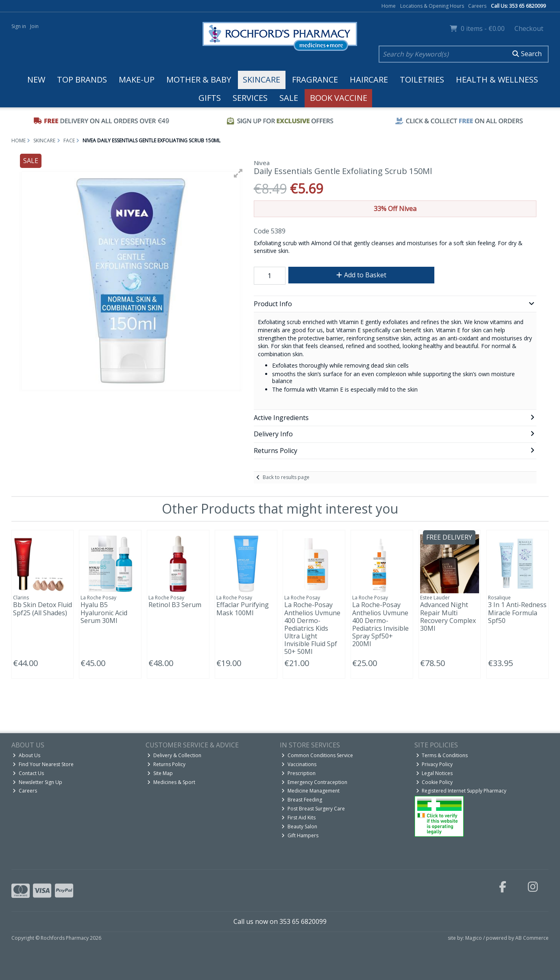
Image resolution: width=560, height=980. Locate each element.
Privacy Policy (435, 764)
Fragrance (315, 79)
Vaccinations (299, 764)
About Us (26, 755)
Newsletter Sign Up (37, 782)
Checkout (529, 28)
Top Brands (82, 79)
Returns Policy (166, 764)
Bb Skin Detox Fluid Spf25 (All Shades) (42, 609)
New (36, 79)
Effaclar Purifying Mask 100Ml (243, 609)
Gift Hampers (300, 835)
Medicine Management (311, 791)
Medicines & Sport (171, 782)
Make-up (137, 79)
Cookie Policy (435, 782)
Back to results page (286, 477)
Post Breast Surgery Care (313, 809)
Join (34, 26)
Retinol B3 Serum (175, 605)
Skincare (261, 79)
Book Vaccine (339, 98)
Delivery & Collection (174, 755)
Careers (477, 6)
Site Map (160, 773)
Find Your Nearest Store (43, 764)
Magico (474, 938)
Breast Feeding (302, 800)
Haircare (369, 79)
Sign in (19, 26)
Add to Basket (361, 275)
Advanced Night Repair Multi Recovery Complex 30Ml (448, 616)
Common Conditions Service (317, 755)
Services (250, 98)
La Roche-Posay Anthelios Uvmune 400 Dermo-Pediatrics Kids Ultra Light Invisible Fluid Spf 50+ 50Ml (312, 628)
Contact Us (28, 773)
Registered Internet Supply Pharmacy (461, 791)
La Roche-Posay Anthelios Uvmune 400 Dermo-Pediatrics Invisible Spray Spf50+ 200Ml (380, 624)
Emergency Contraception (314, 782)
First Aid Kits (299, 818)
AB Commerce (532, 938)
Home (389, 6)
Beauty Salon (299, 826)
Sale (289, 98)
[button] (238, 173)
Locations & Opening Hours (432, 6)
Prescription (299, 773)
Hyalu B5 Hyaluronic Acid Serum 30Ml (104, 612)
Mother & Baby (199, 79)
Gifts (210, 98)
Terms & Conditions (442, 755)
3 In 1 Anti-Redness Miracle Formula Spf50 (517, 612)
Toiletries (422, 79)
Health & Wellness (497, 79)
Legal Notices (435, 773)
